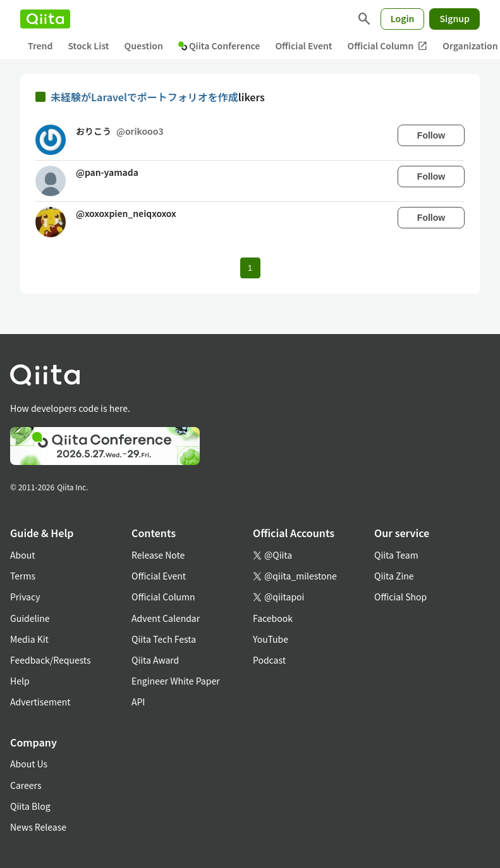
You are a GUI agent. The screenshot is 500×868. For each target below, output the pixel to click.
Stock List (88, 46)
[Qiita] (45, 19)
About (22, 555)
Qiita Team (396, 555)
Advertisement (40, 702)
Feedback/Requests (51, 660)
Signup (454, 18)
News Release (38, 827)
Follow (431, 135)
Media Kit (29, 639)
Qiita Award (155, 660)
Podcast (269, 660)
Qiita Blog (30, 806)
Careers (26, 785)
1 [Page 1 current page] (250, 268)
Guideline (30, 618)
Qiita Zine (394, 576)
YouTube (271, 639)
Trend (40, 46)
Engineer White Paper (176, 681)
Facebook (273, 618)
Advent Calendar (166, 618)
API (138, 702)
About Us (29, 764)
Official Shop (400, 597)
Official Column (388, 46)
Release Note (158, 555)
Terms (23, 576)
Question (144, 46)
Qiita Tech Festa (164, 639)
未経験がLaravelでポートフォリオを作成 (144, 97)
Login (403, 18)
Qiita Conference (219, 46)
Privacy (25, 597)
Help (20, 681)
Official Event (303, 46)
